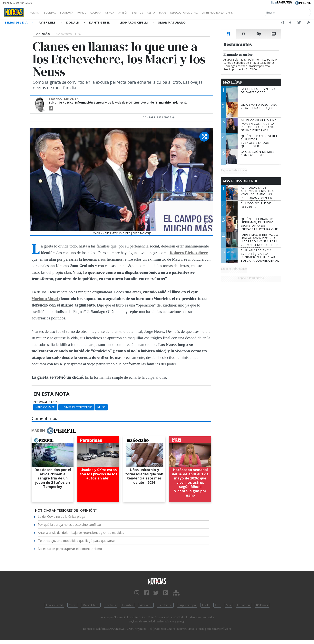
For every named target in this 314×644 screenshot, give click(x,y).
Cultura (107, 13)
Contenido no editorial (250, 13)
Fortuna (111, 605)
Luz (217, 605)
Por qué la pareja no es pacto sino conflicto (69, 525)
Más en (54, 431)
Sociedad (54, 13)
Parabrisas (165, 605)
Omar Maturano (172, 22)
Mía (229, 605)
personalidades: (46, 402)
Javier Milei (47, 22)
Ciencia (123, 13)
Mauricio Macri (45, 407)
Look (205, 605)
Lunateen (243, 605)
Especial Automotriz (210, 13)
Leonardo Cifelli (134, 22)
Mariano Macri (45, 299)
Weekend (146, 605)
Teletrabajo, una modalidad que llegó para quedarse (76, 541)
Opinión (139, 13)
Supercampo (187, 605)
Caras (73, 605)
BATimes (262, 605)
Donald (73, 22)
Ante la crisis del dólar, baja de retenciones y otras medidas (81, 533)
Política (36, 13)
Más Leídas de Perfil (240, 181)
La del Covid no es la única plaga (61, 517)
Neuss (101, 407)
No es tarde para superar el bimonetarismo (70, 549)
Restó (172, 13)
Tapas (185, 13)
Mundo (91, 13)
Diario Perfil (54, 605)
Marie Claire (91, 605)
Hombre (128, 605)
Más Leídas (232, 82)
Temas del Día (16, 22)
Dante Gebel (100, 22)
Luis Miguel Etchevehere (76, 407)
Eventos (156, 13)
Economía (73, 13)
